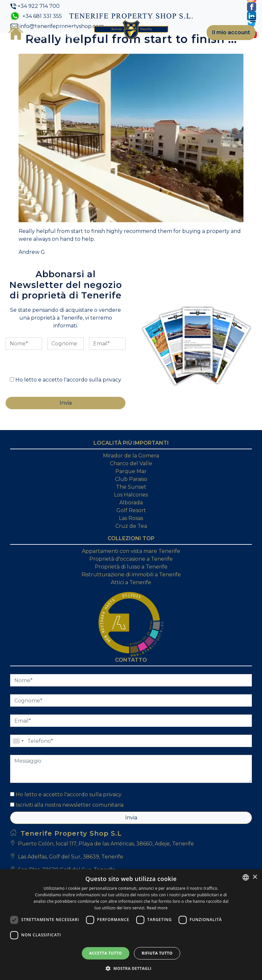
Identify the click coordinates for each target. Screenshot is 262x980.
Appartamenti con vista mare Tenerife (131, 551)
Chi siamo (38, 32)
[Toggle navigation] (253, 20)
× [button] (255, 877)
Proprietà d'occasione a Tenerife (131, 559)
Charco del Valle (131, 463)
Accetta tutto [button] (106, 953)
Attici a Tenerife (131, 582)
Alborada (131, 503)
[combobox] (246, 877)
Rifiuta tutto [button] (157, 953)
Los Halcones (131, 495)
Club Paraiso (131, 479)
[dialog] (131, 925)
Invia (131, 818)
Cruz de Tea (131, 526)
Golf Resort (131, 510)
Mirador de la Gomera (131, 456)
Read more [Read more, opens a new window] (157, 908)
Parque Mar (131, 471)
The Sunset (131, 487)
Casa (16, 33)
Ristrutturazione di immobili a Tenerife (131, 575)
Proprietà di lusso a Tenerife (131, 567)
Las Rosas (131, 518)
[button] (131, 968)
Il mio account (231, 32)
